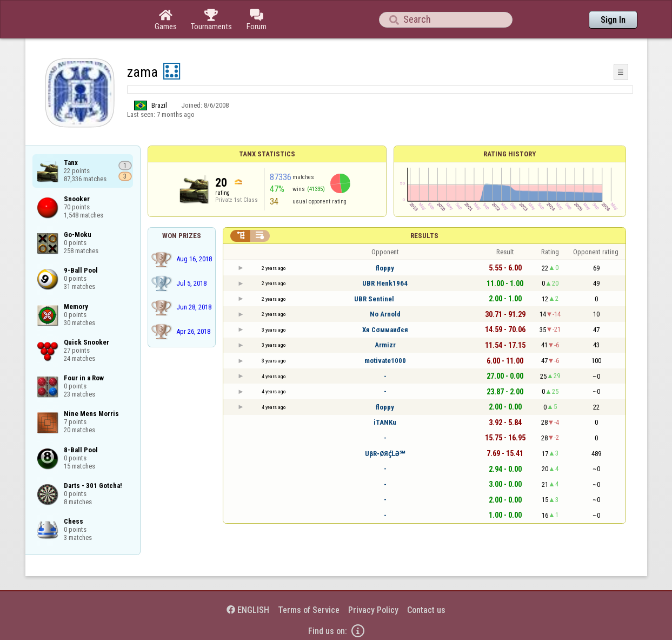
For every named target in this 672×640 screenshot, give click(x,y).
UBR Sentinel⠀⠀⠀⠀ (385, 299)
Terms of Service (309, 610)
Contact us (426, 610)
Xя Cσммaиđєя (385, 330)
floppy (385, 268)
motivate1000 (385, 361)
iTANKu (385, 422)
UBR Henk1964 (385, 283)
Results (424, 236)
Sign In (613, 20)
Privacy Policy (373, 610)
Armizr (385, 345)
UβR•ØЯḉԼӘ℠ (385, 454)
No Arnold (385, 314)
